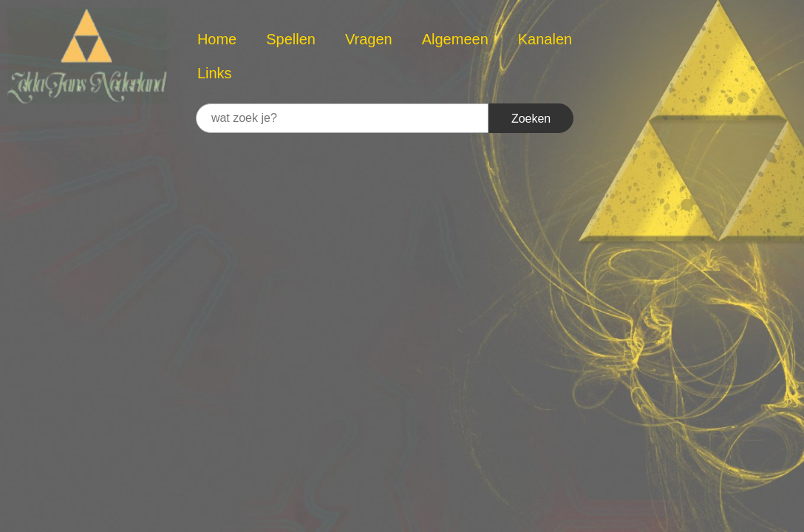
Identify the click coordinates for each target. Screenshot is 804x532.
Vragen (369, 39)
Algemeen (455, 39)
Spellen (291, 39)
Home (217, 39)
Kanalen (545, 39)
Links (215, 73)
